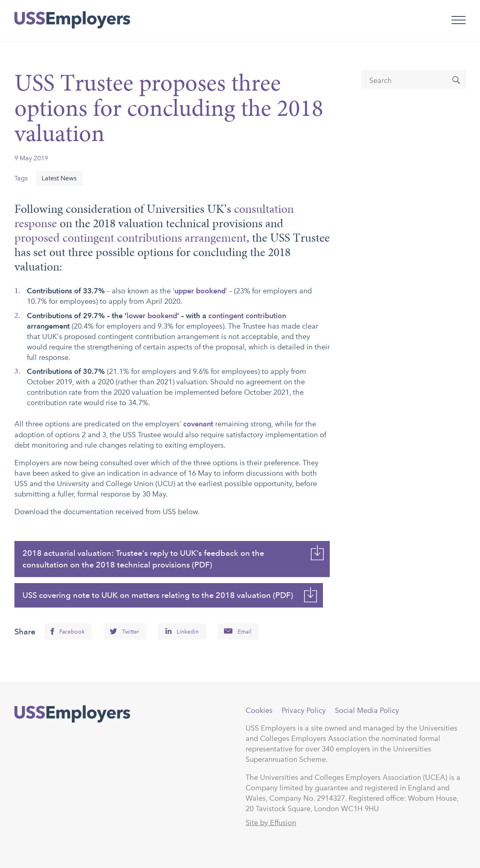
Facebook (72, 632)
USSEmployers (72, 714)
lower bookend (152, 316)
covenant (198, 424)
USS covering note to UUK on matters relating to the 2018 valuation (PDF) (158, 595)
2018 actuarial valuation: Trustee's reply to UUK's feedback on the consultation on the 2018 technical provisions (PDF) (143, 559)
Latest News (59, 178)
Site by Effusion (271, 823)
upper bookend (200, 291)
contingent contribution (247, 316)
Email (245, 632)
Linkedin (188, 632)
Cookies (259, 711)
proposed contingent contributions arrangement (130, 238)
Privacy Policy (304, 711)
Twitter (131, 632)
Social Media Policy (367, 711)
